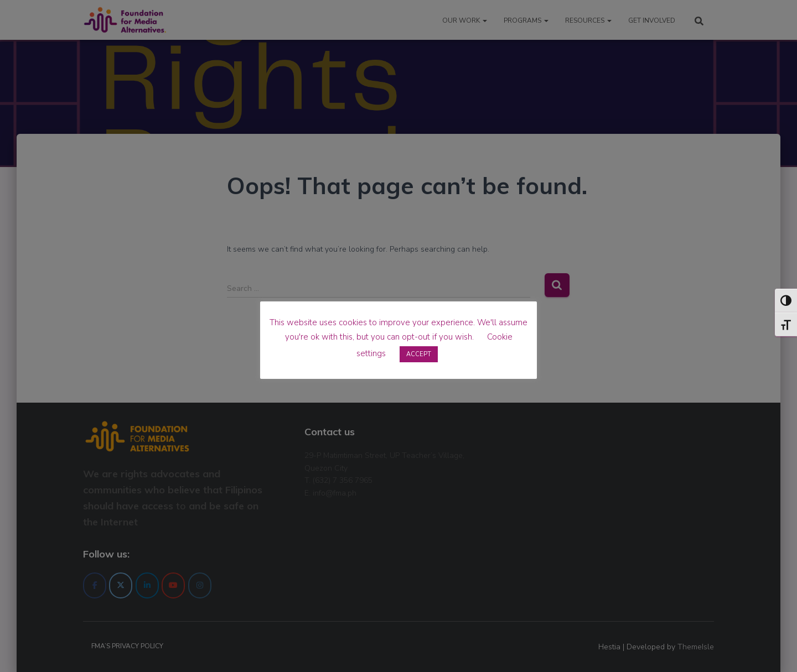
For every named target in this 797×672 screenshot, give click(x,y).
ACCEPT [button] (419, 354)
